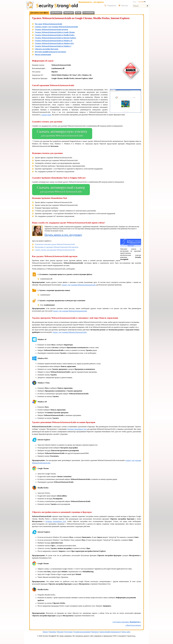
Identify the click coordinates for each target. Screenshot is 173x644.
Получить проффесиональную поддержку (51, 52)
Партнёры (53, 632)
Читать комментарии (43, 54)
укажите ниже (46, 115)
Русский (142, 2)
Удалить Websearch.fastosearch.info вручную (52, 29)
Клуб (78, 13)
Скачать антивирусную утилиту (62, 134)
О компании (88, 13)
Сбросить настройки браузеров (47, 49)
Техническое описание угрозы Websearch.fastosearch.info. (55, 244)
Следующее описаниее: (127, 622)
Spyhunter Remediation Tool (77, 429)
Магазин (60, 632)
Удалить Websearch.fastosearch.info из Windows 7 (53, 46)
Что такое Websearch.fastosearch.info (49, 24)
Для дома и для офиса (39, 13)
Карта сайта (126, 632)
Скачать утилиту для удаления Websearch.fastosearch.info (56, 27)
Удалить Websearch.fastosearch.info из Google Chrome (55, 32)
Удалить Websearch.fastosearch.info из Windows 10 (54, 41)
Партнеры (69, 13)
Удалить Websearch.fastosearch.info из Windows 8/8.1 (54, 43)
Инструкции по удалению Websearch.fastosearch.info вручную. (57, 247)
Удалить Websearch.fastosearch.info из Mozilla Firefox (55, 35)
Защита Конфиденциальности (110, 632)
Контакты (95, 632)
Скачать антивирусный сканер (61, 190)
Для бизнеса (56, 13)
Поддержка (69, 632)
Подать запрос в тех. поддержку (63, 235)
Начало (45, 632)
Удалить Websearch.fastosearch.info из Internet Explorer (55, 38)
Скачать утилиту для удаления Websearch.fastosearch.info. (55, 250)
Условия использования (82, 632)
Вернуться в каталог (133, 625)
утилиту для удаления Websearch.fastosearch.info (79, 285)
